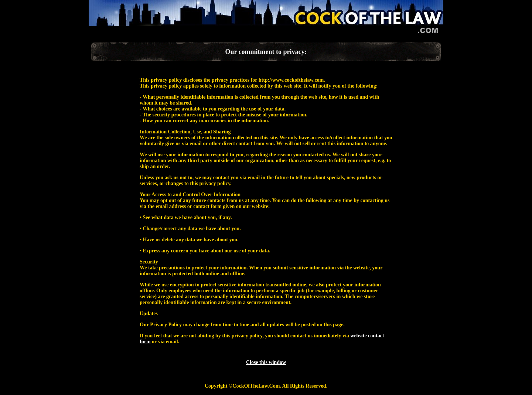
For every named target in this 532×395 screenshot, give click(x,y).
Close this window (266, 362)
